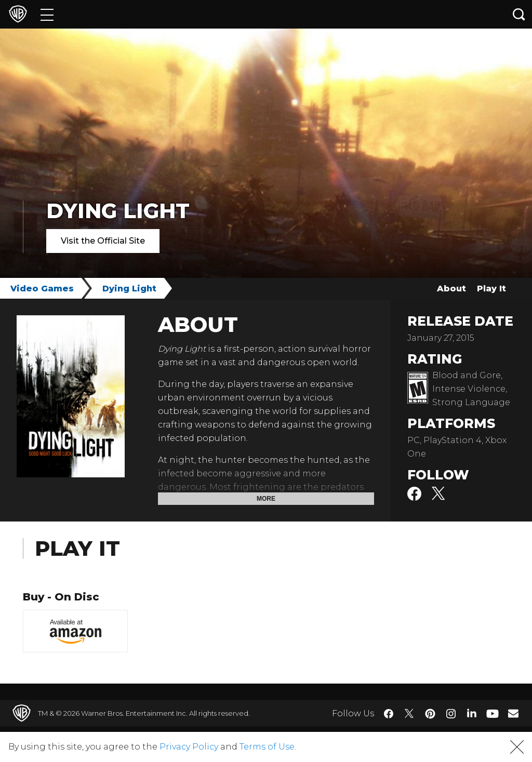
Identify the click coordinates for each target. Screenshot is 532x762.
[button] (517, 747)
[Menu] (47, 14)
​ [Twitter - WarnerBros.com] (409, 714)
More (266, 499)
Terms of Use (267, 747)
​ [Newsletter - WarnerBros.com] (513, 713)
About (451, 289)
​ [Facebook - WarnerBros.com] (389, 714)
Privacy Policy (189, 747)
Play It (491, 289)
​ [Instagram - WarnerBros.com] (451, 714)
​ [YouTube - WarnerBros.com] (493, 713)
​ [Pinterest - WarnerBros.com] (430, 714)
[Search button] (519, 14)
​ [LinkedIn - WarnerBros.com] (472, 713)
